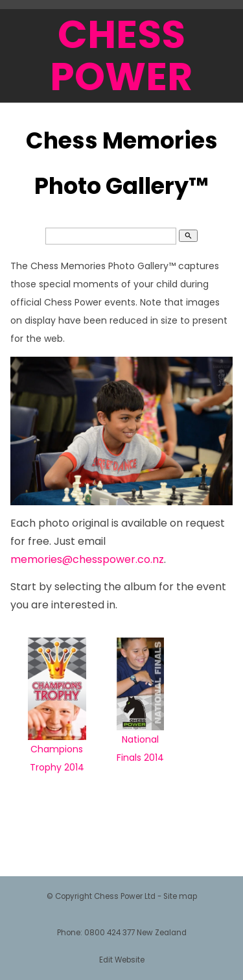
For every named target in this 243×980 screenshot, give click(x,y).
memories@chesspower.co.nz (87, 559)
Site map (180, 896)
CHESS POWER (121, 55)
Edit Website (122, 960)
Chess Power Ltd (125, 896)
